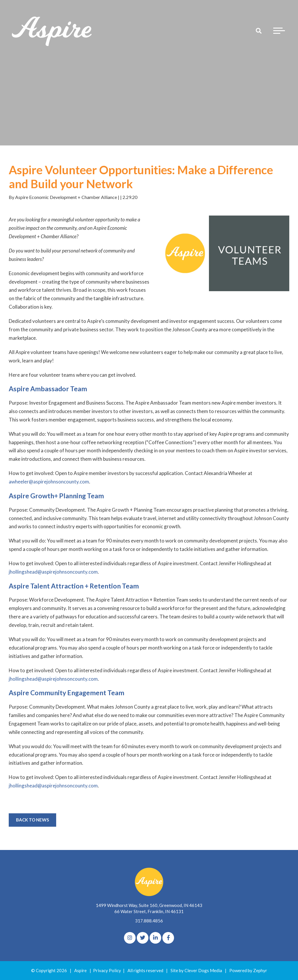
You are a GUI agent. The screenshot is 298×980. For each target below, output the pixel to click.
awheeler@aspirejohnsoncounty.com (49, 482)
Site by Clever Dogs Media (196, 970)
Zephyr (260, 970)
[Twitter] (143, 938)
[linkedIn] (155, 938)
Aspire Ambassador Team (48, 389)
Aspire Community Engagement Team (66, 693)
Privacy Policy (107, 970)
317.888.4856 (149, 921)
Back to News (32, 820)
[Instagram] (130, 938)
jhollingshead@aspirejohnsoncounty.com (53, 572)
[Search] (259, 31)
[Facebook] (168, 938)
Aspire (80, 970)
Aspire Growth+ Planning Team (56, 496)
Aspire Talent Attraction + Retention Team (74, 586)
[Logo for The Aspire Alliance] (52, 31)
